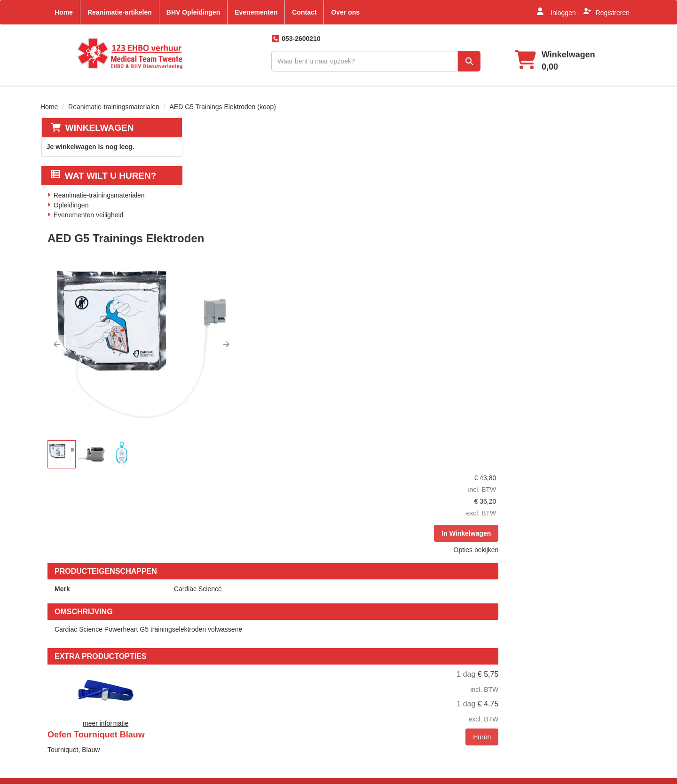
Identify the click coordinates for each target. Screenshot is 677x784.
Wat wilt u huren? (103, 175)
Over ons (345, 12)
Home (64, 12)
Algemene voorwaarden (380, 669)
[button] (206, 231)
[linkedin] (596, 649)
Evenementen (256, 12)
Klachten (457, 669)
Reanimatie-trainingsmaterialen (114, 105)
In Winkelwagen (597, 198)
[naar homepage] (115, 53)
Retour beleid (365, 685)
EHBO (256, 669)
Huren (613, 543)
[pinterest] (555, 674)
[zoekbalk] (347, 61)
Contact (304, 12)
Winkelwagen (99, 126)
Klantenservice (466, 637)
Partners (259, 653)
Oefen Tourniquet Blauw (357, 482)
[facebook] (555, 649)
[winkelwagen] (550, 61)
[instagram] (617, 649)
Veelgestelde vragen (375, 653)
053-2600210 (74, 733)
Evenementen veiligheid (88, 214)
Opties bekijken (607, 214)
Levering (358, 637)
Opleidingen (71, 204)
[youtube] (575, 649)
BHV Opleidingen (193, 12)
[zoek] (458, 61)
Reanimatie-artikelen (120, 12)
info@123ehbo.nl (80, 753)
